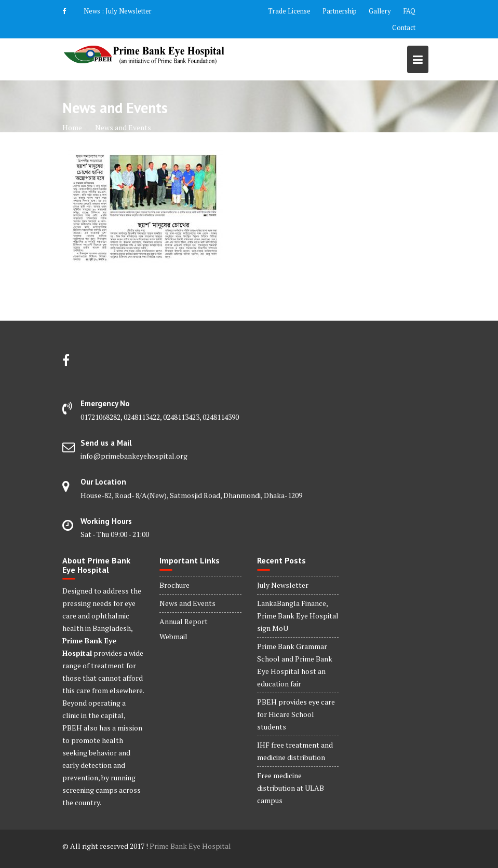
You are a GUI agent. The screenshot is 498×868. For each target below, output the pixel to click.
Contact (404, 27)
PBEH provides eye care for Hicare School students (296, 714)
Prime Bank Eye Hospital (190, 846)
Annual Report (184, 621)
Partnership (340, 11)
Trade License (289, 11)
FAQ (409, 11)
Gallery (380, 11)
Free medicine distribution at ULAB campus (291, 788)
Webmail (173, 636)
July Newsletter (129, 11)
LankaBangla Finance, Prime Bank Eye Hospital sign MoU (298, 616)
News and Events (187, 603)
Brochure (174, 585)
